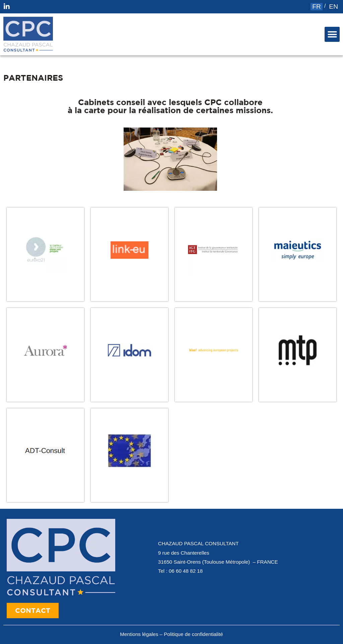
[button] (332, 34)
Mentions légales (139, 634)
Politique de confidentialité (193, 634)
